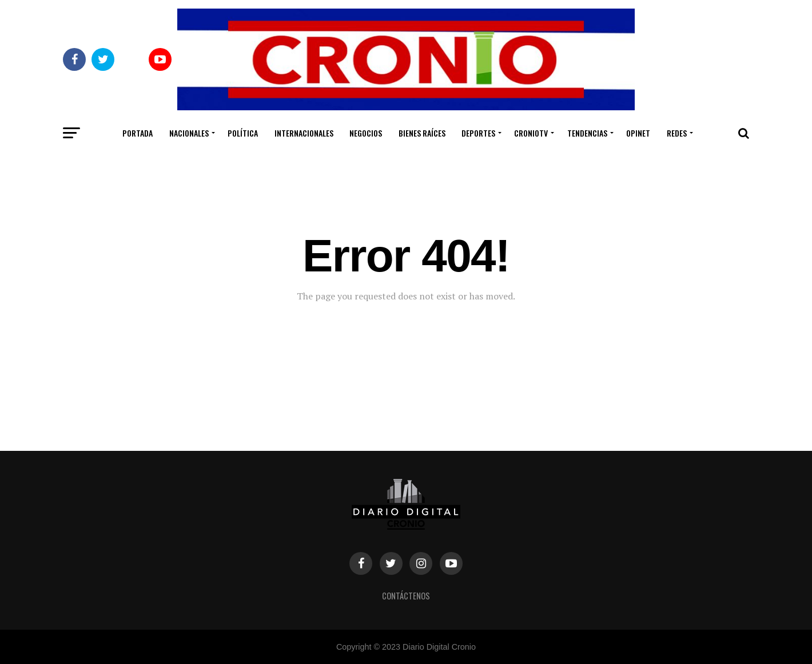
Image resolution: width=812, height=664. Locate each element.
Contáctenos (406, 596)
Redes (677, 133)
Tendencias (587, 133)
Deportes (478, 133)
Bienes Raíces (422, 133)
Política (243, 133)
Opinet (638, 133)
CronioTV (531, 133)
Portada (138, 133)
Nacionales (189, 133)
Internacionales (304, 133)
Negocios (366, 133)
